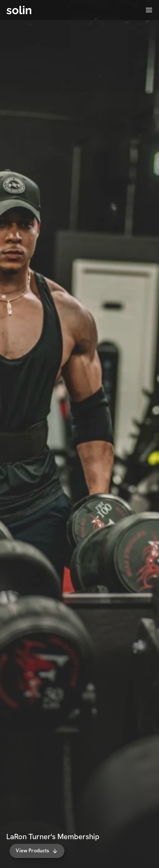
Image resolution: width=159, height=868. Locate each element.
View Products (40, 851)
